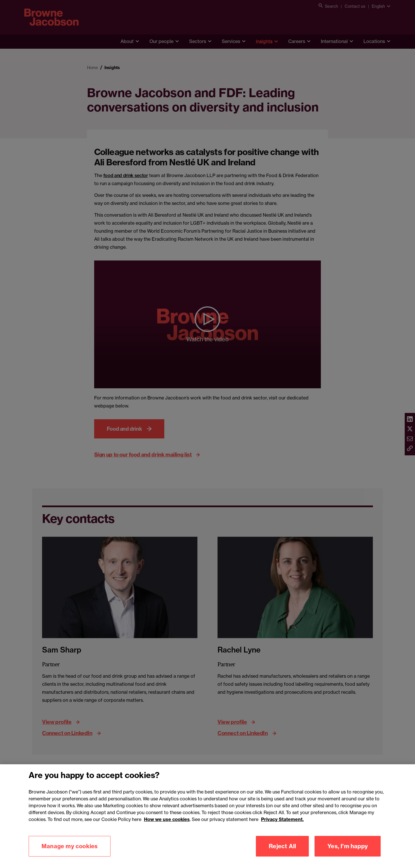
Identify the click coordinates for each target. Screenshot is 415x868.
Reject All (282, 856)
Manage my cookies (70, 856)
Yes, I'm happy (348, 856)
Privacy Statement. (282, 829)
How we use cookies (167, 829)
